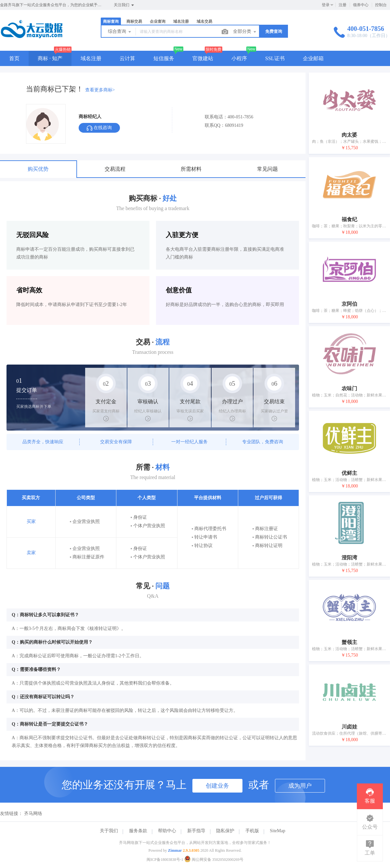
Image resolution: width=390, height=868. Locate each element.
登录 (326, 5)
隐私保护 (225, 831)
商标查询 (111, 21)
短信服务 (164, 58)
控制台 (381, 5)
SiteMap (277, 831)
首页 (14, 58)
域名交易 (204, 21)
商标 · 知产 (50, 58)
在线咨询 (99, 128)
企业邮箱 (313, 58)
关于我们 (109, 831)
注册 (343, 5)
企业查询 (158, 21)
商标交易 (134, 21)
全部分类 (245, 32)
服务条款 (138, 831)
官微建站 (203, 58)
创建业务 (217, 786)
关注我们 (124, 5)
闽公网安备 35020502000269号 (214, 860)
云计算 (127, 58)
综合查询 (120, 32)
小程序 (239, 58)
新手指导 (196, 831)
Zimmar (175, 850)
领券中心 (361, 5)
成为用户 (300, 786)
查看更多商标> (100, 90)
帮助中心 (167, 831)
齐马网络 (33, 814)
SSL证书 (275, 58)
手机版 (252, 831)
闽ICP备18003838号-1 (165, 860)
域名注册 (181, 21)
